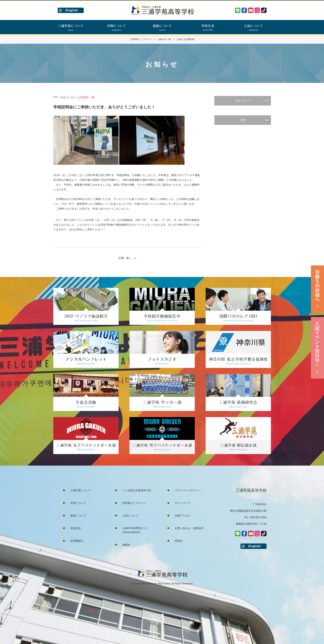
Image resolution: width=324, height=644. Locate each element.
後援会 (126, 545)
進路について (78, 516)
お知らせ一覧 (164, 39)
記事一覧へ (125, 258)
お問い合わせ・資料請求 (189, 528)
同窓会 (179, 541)
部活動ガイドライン (134, 503)
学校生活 (76, 528)
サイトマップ (183, 503)
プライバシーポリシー (188, 490)
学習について (78, 503)
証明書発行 (77, 541)
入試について (130, 516)
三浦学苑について (81, 490)
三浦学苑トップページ (141, 39)
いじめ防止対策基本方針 (137, 490)
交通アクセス (183, 516)
